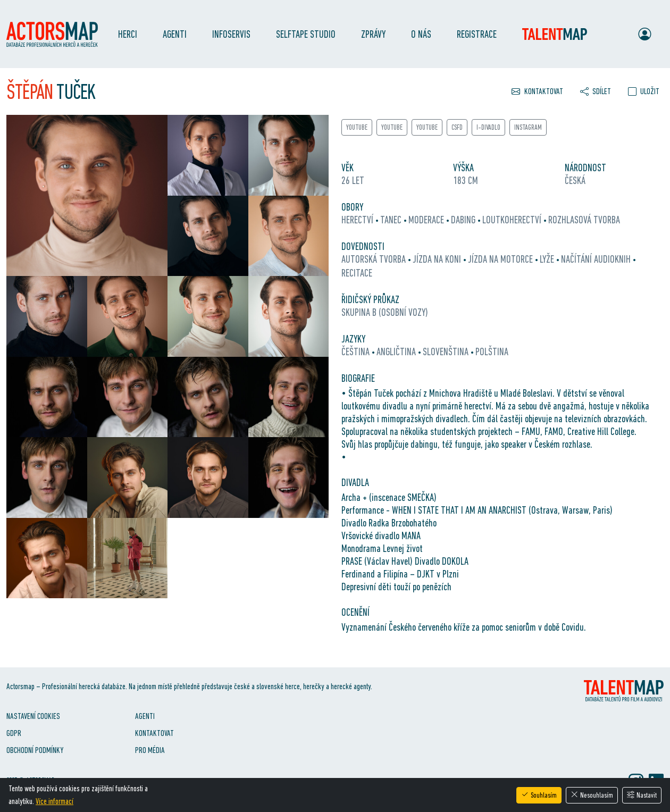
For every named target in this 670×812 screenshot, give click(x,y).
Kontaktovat (154, 733)
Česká (575, 180)
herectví (358, 220)
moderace (427, 220)
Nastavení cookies (33, 716)
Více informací (55, 801)
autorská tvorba (375, 259)
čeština (357, 351)
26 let (353, 180)
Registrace (477, 34)
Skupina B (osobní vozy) (385, 312)
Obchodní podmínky (35, 750)
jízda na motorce (501, 259)
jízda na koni (438, 259)
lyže (548, 259)
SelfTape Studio (306, 34)
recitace (357, 273)
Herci (128, 34)
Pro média (150, 750)
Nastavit (642, 795)
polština (492, 351)
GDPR (14, 733)
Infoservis (231, 34)
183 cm (466, 180)
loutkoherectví (513, 220)
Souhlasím (539, 795)
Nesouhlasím (592, 795)
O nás (421, 34)
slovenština (447, 351)
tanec (392, 220)
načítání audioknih (597, 259)
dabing (464, 220)
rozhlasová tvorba (584, 220)
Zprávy (373, 34)
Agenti (175, 34)
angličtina (397, 351)
